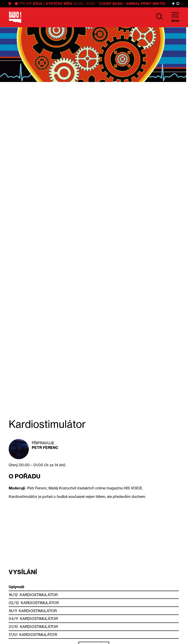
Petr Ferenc (45, 448)
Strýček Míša (59, 4)
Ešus (38, 4)
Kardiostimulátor (39, 595)
